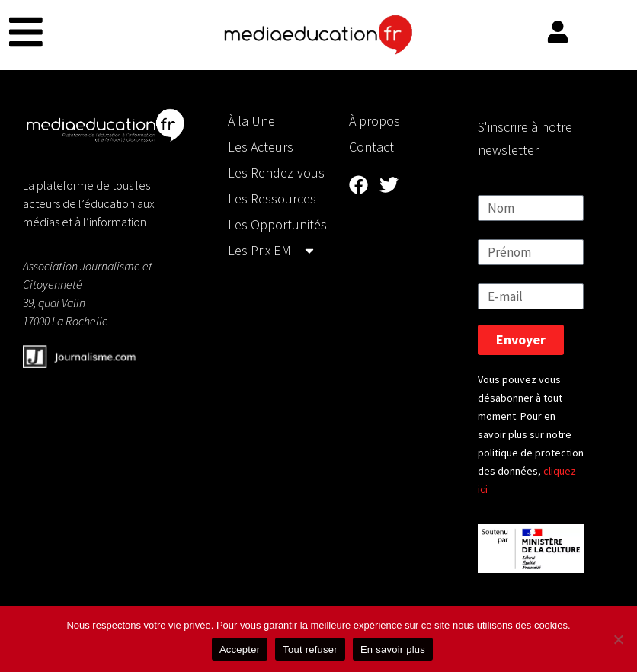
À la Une (251, 121)
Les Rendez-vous (276, 173)
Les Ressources (272, 198)
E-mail (496, 274)
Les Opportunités (277, 224)
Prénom (501, 230)
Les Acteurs (261, 147)
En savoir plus (393, 650)
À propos (375, 121)
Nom (492, 186)
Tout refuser (310, 650)
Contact (371, 147)
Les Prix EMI (272, 251)
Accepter (240, 650)
